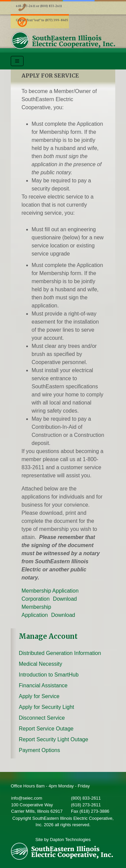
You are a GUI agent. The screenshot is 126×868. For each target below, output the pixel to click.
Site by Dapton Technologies (63, 840)
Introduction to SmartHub (49, 675)
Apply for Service (39, 696)
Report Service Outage (46, 729)
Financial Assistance (43, 685)
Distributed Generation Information (60, 653)
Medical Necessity (40, 664)
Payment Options (39, 750)
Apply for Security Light (47, 707)
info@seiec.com (27, 798)
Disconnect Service (42, 718)
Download (65, 599)
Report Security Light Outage (53, 739)
